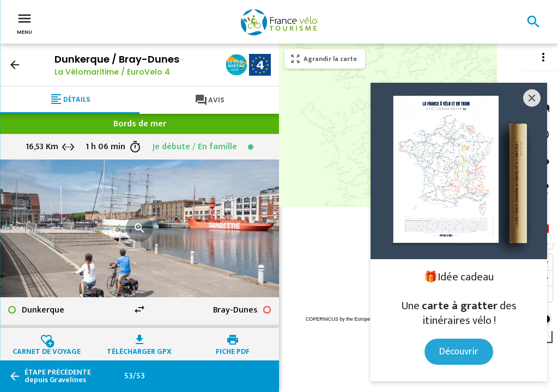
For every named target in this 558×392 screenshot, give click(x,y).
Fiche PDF (233, 350)
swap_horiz (139, 309)
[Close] (532, 98)
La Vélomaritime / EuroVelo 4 (112, 72)
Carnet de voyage (47, 350)
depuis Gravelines (58, 376)
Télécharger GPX (139, 350)
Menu (25, 23)
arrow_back (15, 65)
